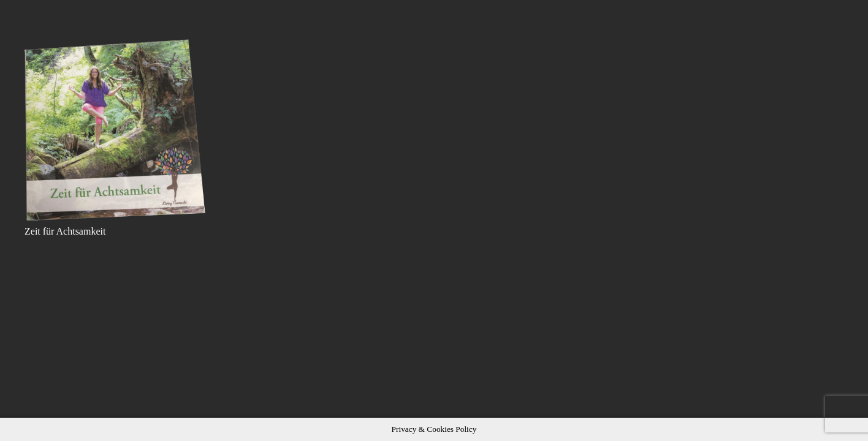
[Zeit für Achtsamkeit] (116, 130)
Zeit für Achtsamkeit (65, 231)
